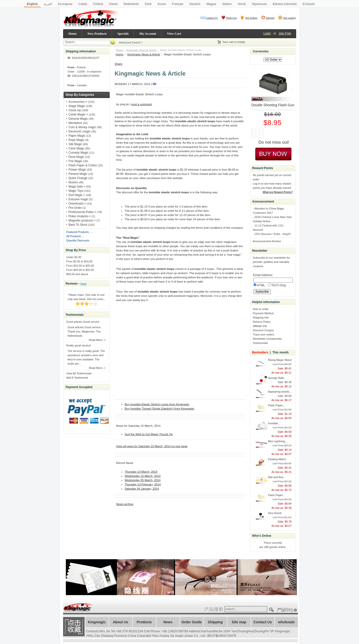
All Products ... (75, 236)
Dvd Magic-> (77, 195)
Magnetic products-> (82, 220)
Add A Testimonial (77, 378)
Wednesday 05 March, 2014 (143, 480)
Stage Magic (77, 106)
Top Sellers (251, 18)
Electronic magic (80, 131)
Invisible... (274, 423)
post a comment (142, 104)
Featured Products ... (79, 232)
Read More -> (97, 340)
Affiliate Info (260, 326)
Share (119, 64)
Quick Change (78, 178)
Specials (123, 34)
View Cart (174, 34)
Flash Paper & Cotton (83, 165)
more (83, 284)
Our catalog (289, 18)
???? (288, 610)
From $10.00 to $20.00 (80, 266)
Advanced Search (130, 42)
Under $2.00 (74, 257)
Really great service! (79, 345)
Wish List (231, 18)
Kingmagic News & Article (141, 50)
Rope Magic (77, 140)
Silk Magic (75, 144)
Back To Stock (78, 225)
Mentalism (75, 123)
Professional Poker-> (83, 212)
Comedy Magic (79, 153)
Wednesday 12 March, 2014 (143, 476)
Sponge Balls (276, 378)
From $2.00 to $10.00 (79, 261)
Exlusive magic (79, 199)
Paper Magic (77, 136)
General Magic (78, 119)
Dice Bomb (275, 513)
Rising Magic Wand (280, 360)
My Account (148, 34)
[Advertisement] (173, 518)
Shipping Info (261, 318)
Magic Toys (76, 191)
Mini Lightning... (278, 441)
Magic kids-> (77, 187)
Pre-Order (75, 208)
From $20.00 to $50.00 (80, 270)
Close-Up (75, 110)
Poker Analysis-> (80, 216)
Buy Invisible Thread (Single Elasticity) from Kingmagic (159, 409)
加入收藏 (74, 627)
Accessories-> (78, 102)
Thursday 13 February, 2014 (143, 484)
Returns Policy (262, 322)
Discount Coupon (263, 330)
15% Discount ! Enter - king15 (273, 234)
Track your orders (264, 334)
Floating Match (277, 459)
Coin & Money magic (82, 127)
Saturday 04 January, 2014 (142, 489)
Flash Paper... (276, 405)
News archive (125, 504)
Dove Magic (76, 157)
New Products (97, 34)
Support (270, 18)
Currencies (261, 51)
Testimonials (260, 343)
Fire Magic (76, 161)
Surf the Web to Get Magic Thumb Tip (149, 434)
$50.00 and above (77, 274)
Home (73, 34)
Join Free (285, 33)
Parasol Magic (78, 174)
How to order (261, 309)
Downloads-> (77, 204)
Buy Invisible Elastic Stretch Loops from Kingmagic (157, 404)
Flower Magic (77, 170)
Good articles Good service (83, 322)
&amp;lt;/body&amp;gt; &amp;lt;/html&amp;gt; (177, 352)
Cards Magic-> (78, 114)
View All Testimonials (79, 373)
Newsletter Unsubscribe (267, 339)
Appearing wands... (280, 392)
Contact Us (212, 18)
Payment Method (263, 313)
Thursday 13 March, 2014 (141, 472)
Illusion (73, 182)
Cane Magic (77, 148)
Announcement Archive (267, 241)
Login (267, 33)
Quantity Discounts (78, 240)
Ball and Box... (277, 477)
